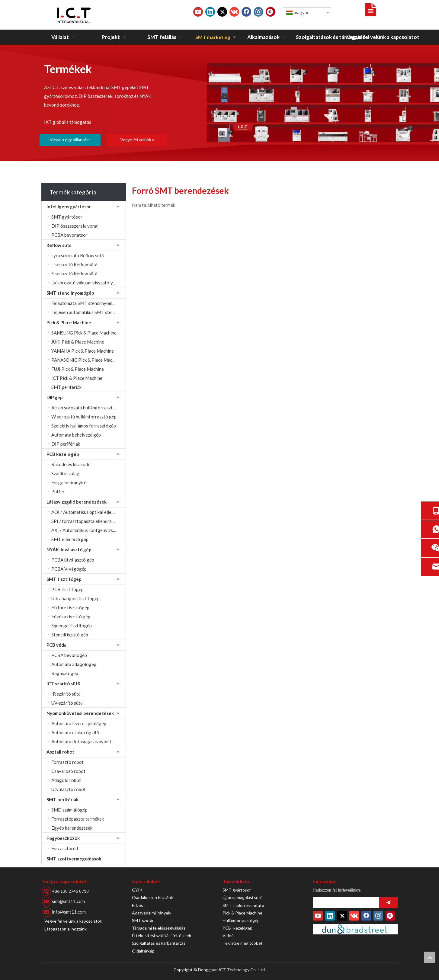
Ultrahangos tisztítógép (75, 598)
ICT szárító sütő (63, 684)
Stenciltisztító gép (70, 635)
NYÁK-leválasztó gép (69, 549)
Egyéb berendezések (72, 828)
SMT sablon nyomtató (243, 905)
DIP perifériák (66, 444)
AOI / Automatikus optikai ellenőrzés (88, 512)
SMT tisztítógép (64, 579)
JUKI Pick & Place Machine (78, 342)
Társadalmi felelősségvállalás (159, 928)
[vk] (234, 12)
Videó (228, 935)
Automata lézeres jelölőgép (79, 723)
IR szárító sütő (66, 694)
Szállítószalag (65, 473)
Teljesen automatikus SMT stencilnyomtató (88, 312)
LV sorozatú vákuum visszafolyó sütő (88, 283)
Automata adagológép (74, 664)
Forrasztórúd (65, 848)
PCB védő (56, 645)
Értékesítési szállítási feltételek (162, 935)
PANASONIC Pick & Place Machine (86, 360)
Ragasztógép (65, 673)
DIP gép (55, 397)
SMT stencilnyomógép (70, 293)
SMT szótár (143, 920)
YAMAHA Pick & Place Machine (83, 351)
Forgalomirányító (69, 482)
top (430, 957)
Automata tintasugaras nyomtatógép (88, 741)
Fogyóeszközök (63, 838)
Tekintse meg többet (243, 943)
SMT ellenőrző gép (70, 539)
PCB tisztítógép (67, 589)
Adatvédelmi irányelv (152, 913)
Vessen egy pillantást (70, 140)
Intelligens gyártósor (69, 207)
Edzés (138, 905)
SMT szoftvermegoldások (74, 859)
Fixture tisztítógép (70, 607)
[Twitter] (222, 12)
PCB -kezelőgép (237, 928)
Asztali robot (60, 752)
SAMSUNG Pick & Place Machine (84, 333)
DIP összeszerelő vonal (75, 226)
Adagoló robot (66, 780)
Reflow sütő (59, 245)
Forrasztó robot (67, 762)
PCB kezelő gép (63, 454)
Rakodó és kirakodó (71, 464)
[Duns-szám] (355, 929)
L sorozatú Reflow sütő (74, 264)
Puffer (58, 492)
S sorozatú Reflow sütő (74, 274)
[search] (344, 902)
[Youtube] (198, 12)
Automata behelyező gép (76, 435)
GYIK (137, 890)
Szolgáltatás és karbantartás (159, 943)
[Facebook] (246, 12)
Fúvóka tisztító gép (71, 617)
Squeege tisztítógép (72, 626)
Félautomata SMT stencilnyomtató (86, 303)
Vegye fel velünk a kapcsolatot (137, 141)
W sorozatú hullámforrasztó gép (84, 417)
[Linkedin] (210, 12)
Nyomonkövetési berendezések (80, 713)
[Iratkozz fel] (388, 902)
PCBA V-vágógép (69, 569)
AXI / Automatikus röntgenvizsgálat (87, 530)
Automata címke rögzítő (75, 732)
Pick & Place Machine (69, 322)
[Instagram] (258, 12)
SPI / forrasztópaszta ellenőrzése (85, 521)
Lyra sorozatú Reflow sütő (78, 255)
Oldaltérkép (143, 951)
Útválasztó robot (69, 789)
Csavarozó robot (68, 771)
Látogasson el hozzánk (66, 929)
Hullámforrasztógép (241, 920)
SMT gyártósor (67, 217)
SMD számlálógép (69, 810)
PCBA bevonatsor (69, 235)
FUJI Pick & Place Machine (78, 369)
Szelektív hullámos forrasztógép (84, 426)
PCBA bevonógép (69, 655)
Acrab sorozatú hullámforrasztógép (87, 408)
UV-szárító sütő (67, 703)
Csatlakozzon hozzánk (152, 897)
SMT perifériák (66, 387)
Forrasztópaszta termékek (78, 819)
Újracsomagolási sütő (242, 897)
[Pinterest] (271, 12)
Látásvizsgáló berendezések (77, 502)
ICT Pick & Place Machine (77, 378)
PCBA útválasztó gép (73, 560)
